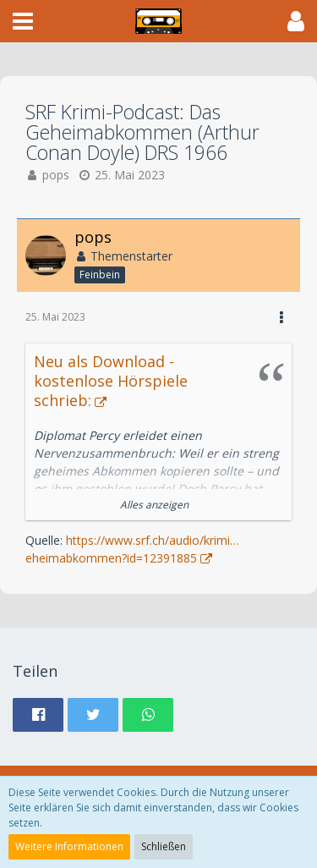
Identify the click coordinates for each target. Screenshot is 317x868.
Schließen (164, 846)
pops (56, 175)
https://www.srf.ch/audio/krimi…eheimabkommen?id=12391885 (132, 549)
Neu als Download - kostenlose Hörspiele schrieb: (111, 381)
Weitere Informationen (69, 846)
